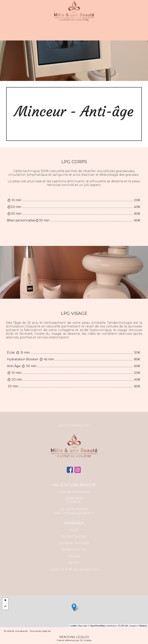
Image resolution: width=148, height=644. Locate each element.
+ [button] (5, 601)
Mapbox (143, 626)
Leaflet (73, 626)
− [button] (5, 607)
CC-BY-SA (123, 626)
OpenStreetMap (98, 626)
